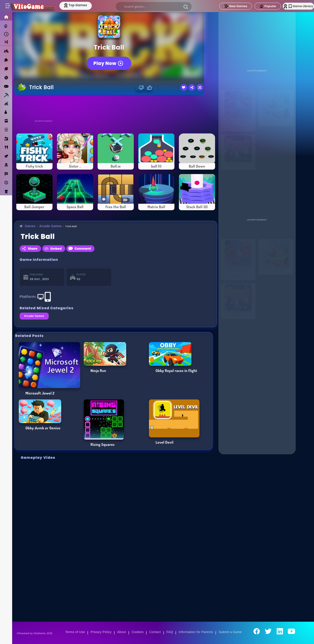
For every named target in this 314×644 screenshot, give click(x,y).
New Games (225, 6)
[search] (153, 6)
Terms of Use (75, 632)
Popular (257, 6)
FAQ (170, 632)
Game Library (294, 6)
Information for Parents (196, 632)
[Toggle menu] (7, 6)
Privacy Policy (101, 632)
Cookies (138, 632)
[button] (185, 7)
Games (30, 226)
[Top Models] (85, 5)
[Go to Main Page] (37, 6)
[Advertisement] (116, 107)
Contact (155, 632)
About (122, 632)
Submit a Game (230, 632)
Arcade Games (51, 226)
